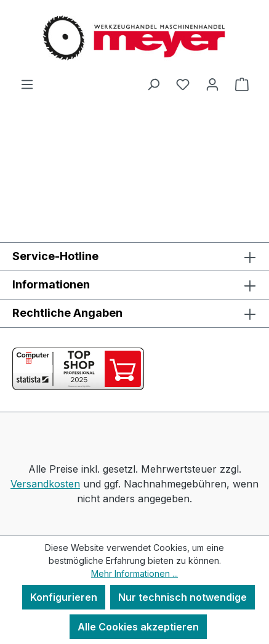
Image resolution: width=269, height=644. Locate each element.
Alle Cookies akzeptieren (138, 627)
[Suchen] (153, 84)
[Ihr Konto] (212, 84)
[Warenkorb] (242, 84)
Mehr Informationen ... (134, 573)
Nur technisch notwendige (183, 597)
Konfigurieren (64, 597)
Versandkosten (45, 484)
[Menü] (27, 84)
